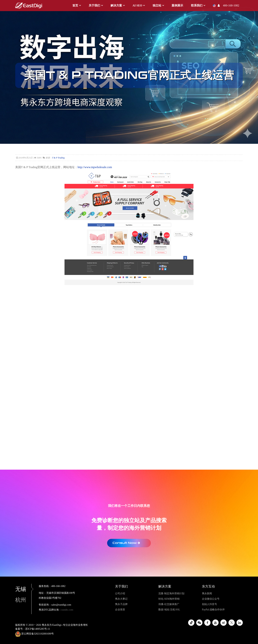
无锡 (23, 589)
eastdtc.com (67, 610)
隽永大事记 (121, 599)
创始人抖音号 (209, 604)
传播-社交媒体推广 (169, 604)
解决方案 (116, 5)
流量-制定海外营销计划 (171, 593)
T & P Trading (58, 158)
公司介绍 (120, 593)
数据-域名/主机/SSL (169, 610)
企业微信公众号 (211, 599)
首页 (75, 5)
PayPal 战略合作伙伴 (213, 610)
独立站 (157, 5)
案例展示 (177, 5)
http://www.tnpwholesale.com (95, 167)
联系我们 (197, 5)
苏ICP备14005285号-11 (38, 629)
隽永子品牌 (121, 604)
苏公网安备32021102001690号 (34, 634)
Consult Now (126, 543)
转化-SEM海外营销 (169, 599)
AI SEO (137, 5)
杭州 (21, 600)
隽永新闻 (207, 593)
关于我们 (94, 5)
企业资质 (120, 610)
